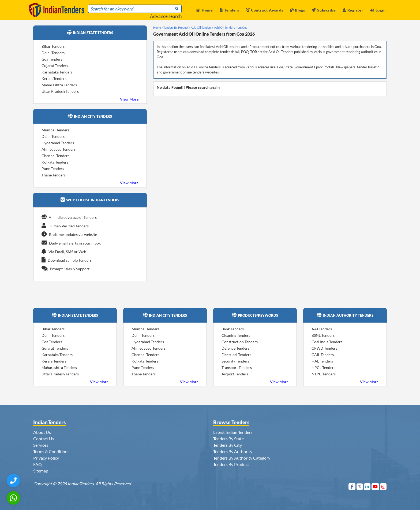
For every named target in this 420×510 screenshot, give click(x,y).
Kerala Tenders (54, 78)
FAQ (37, 464)
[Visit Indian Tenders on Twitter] (360, 487)
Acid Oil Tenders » (202, 27)
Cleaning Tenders (236, 335)
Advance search (166, 16)
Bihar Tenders (53, 46)
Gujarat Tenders (55, 66)
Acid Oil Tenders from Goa (231, 27)
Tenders (229, 10)
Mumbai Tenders (55, 130)
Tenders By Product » (177, 27)
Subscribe (324, 10)
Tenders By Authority (233, 451)
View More (129, 99)
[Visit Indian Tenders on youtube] (375, 487)
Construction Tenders (240, 342)
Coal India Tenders (327, 342)
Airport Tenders (235, 374)
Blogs (298, 10)
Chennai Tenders (55, 156)
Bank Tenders (233, 329)
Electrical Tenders (236, 355)
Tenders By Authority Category (242, 458)
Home (204, 10)
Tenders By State (228, 439)
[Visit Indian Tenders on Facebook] (352, 487)
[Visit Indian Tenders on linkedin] (367, 487)
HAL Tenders (322, 361)
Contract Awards (265, 10)
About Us (42, 432)
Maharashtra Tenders (59, 85)
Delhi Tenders (53, 53)
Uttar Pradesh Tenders (60, 91)
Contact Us (44, 439)
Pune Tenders (53, 169)
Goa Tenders (52, 59)
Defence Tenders (235, 348)
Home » (158, 27)
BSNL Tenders (323, 335)
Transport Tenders (237, 367)
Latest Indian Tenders (233, 432)
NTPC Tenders (324, 374)
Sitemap (41, 471)
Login (378, 10)
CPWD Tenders (324, 348)
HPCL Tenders (323, 367)
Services (41, 445)
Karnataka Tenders (57, 72)
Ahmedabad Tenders (59, 149)
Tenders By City (228, 445)
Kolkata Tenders (55, 162)
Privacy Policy (46, 458)
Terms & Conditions (51, 451)
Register (353, 10)
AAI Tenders (322, 329)
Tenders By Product (231, 464)
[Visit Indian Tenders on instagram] (383, 487)
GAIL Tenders (323, 355)
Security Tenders (235, 361)
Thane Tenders (54, 175)
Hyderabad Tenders (58, 143)
